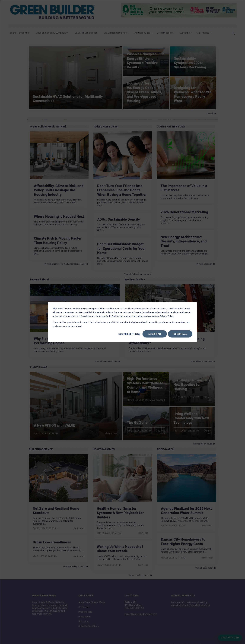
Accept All (155, 334)
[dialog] (122, 322)
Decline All (180, 334)
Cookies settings (129, 334)
